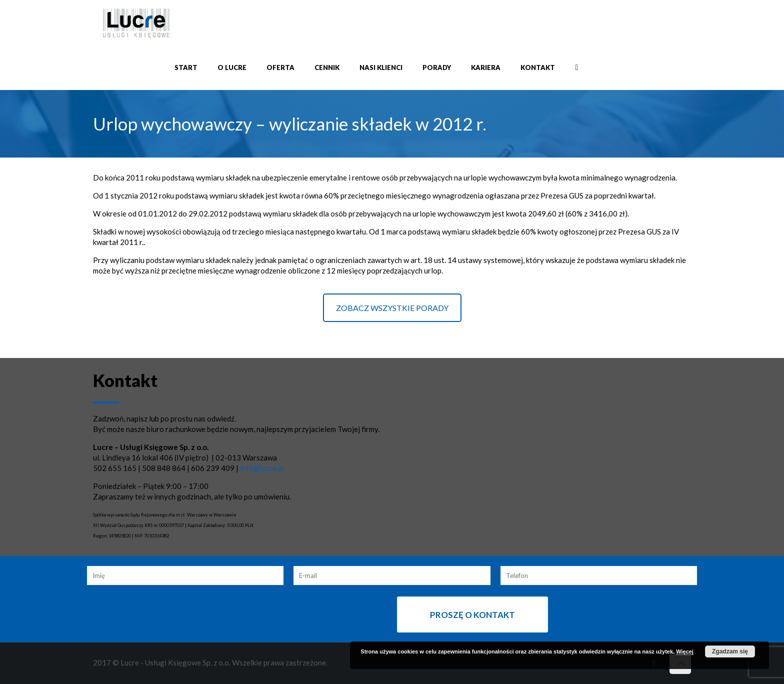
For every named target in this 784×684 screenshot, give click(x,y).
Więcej (685, 651)
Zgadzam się (730, 651)
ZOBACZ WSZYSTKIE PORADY (392, 308)
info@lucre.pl (262, 468)
